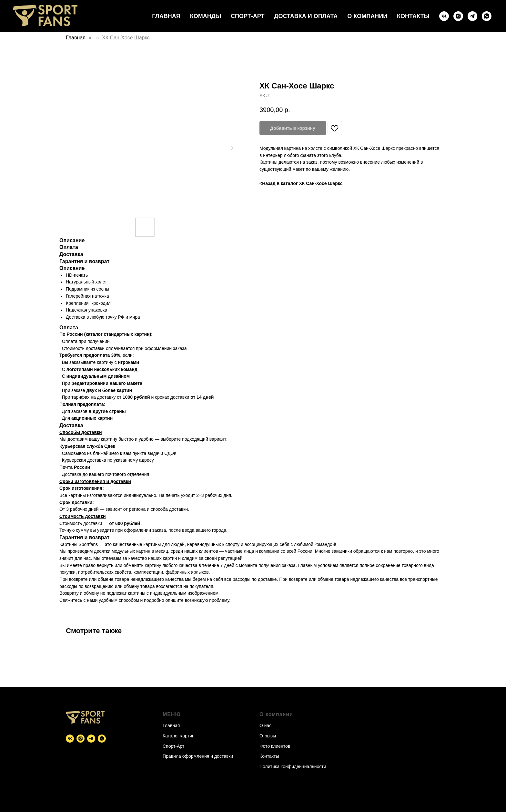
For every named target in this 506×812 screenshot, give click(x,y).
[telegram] (472, 16)
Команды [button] (206, 16)
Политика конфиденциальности (293, 766)
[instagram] (458, 16)
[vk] (444, 16)
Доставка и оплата (306, 16)
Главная (166, 16)
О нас (265, 725)
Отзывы (268, 736)
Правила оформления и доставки (198, 756)
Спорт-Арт (248, 16)
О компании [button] (367, 16)
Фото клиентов (275, 746)
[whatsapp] (487, 16)
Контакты (413, 16)
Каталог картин (178, 736)
